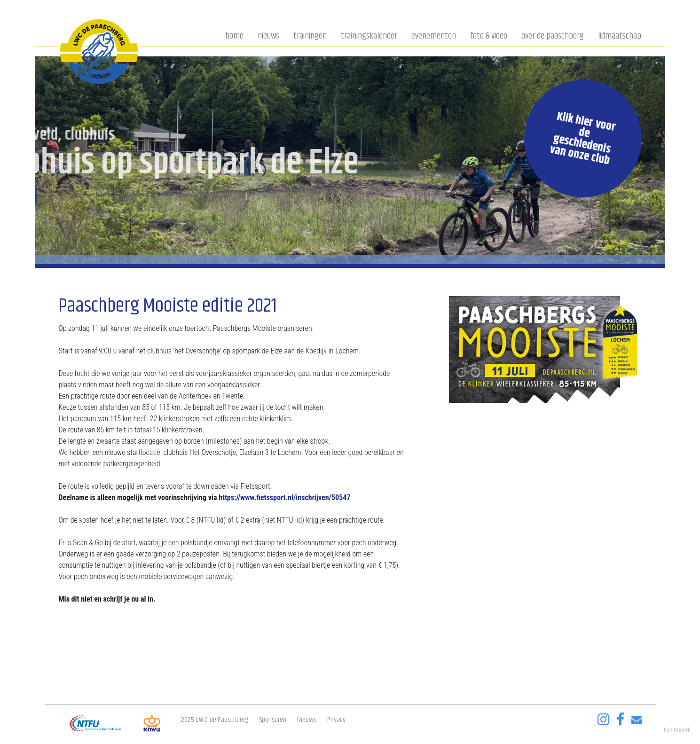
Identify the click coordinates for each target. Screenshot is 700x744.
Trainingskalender (369, 37)
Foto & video (489, 37)
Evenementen (434, 37)
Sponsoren (273, 720)
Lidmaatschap (620, 37)
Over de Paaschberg (553, 37)
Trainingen (310, 37)
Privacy (336, 720)
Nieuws (268, 37)
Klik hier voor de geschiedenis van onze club (582, 139)
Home (234, 37)
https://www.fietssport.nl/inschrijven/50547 (284, 497)
